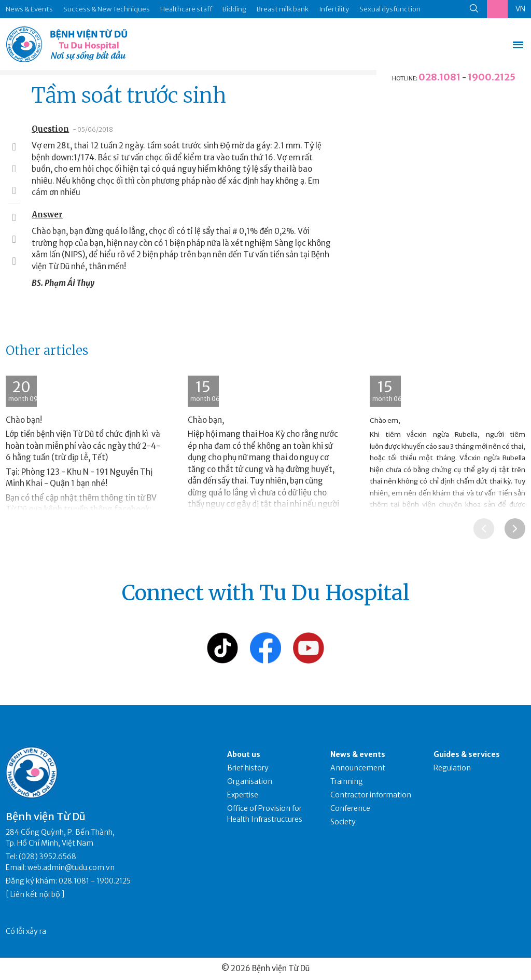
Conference (350, 808)
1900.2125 (492, 77)
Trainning (347, 781)
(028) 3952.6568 (47, 857)
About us (244, 754)
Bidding (234, 9)
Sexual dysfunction (390, 9)
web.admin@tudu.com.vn (71, 867)
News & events (358, 754)
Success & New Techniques (107, 9)
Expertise (243, 795)
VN (520, 9)
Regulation (452, 768)
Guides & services (467, 754)
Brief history (248, 768)
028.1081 (439, 77)
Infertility (334, 9)
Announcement (358, 768)
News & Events (29, 9)
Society (343, 822)
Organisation (250, 781)
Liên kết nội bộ (35, 894)
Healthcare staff (186, 9)
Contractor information (371, 795)
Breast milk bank (283, 9)
